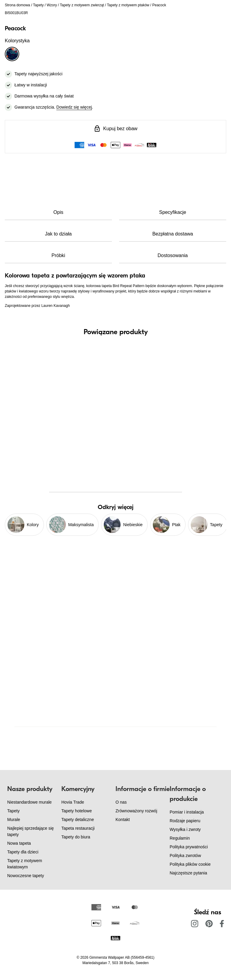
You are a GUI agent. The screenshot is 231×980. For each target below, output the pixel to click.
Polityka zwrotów (185, 856)
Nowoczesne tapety (26, 876)
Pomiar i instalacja (187, 812)
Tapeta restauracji (78, 828)
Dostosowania (173, 255)
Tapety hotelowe (77, 811)
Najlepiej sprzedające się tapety (31, 831)
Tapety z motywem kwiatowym (25, 864)
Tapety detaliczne (78, 820)
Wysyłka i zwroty (185, 829)
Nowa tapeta (19, 843)
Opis (59, 212)
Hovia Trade (73, 802)
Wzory (52, 5)
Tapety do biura (76, 837)
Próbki (58, 255)
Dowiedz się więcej (74, 107)
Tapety (38, 5)
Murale (14, 820)
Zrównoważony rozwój (136, 811)
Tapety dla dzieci (23, 852)
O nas (121, 802)
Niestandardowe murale (29, 802)
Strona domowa (17, 5)
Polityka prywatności (189, 847)
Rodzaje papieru (185, 821)
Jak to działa (59, 234)
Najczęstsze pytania (188, 873)
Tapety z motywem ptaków (128, 5)
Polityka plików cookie (190, 864)
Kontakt (123, 820)
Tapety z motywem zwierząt (82, 5)
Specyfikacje (173, 212)
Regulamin (180, 838)
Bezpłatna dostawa (172, 234)
